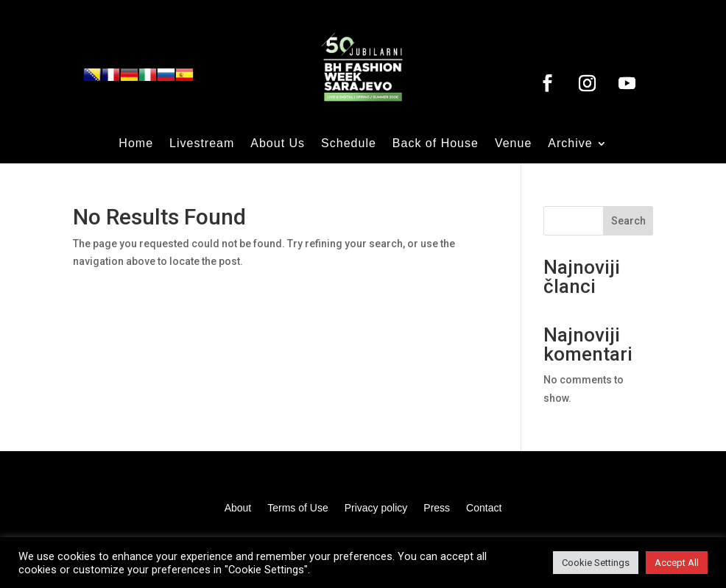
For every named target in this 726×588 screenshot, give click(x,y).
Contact (484, 508)
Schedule (349, 144)
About (238, 508)
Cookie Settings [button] (596, 563)
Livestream (202, 144)
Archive (570, 144)
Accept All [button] (677, 563)
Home (136, 144)
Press (437, 508)
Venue (513, 144)
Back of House (436, 144)
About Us (278, 144)
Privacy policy (376, 508)
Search (628, 221)
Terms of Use (297, 508)
